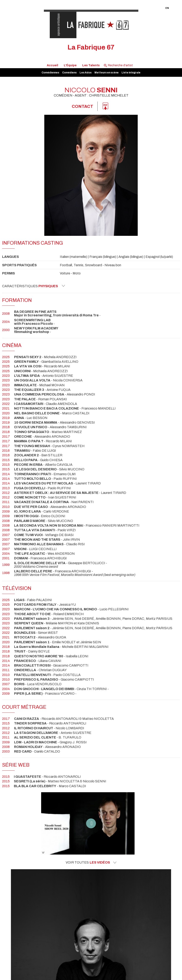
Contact (82, 106)
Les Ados (86, 73)
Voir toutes (91, 863)
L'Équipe (70, 65)
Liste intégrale (131, 73)
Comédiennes (50, 73)
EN (167, 8)
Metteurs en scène (107, 73)
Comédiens (69, 73)
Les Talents (91, 65)
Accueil (52, 65)
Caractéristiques (34, 286)
